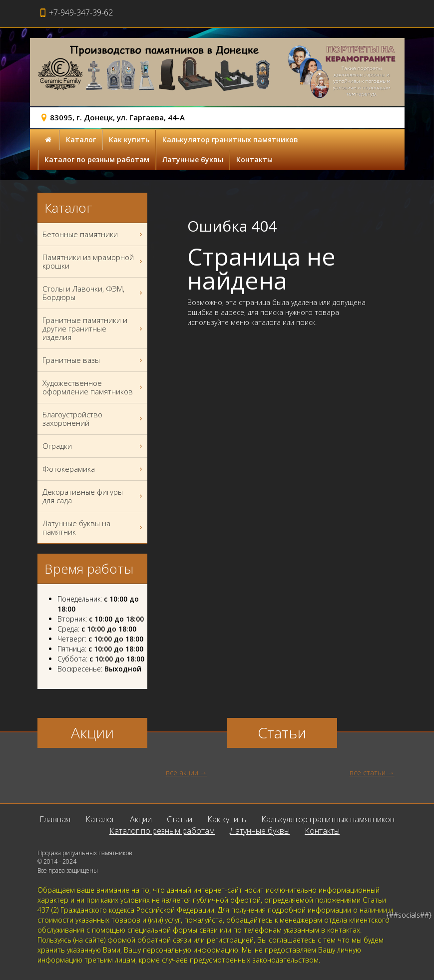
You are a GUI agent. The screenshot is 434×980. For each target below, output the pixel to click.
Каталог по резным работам (97, 160)
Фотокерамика (94, 469)
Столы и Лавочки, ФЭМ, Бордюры (94, 293)
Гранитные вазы (94, 360)
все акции (182, 773)
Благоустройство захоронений (94, 419)
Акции (141, 819)
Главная (55, 819)
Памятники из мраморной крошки (94, 262)
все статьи (368, 773)
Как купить (129, 140)
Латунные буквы (193, 160)
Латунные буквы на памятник (94, 528)
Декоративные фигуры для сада (94, 496)
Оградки (94, 446)
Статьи (180, 819)
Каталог (81, 140)
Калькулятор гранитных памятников (230, 140)
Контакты (254, 160)
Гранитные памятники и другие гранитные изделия (94, 329)
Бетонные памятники (94, 234)
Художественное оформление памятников (94, 387)
